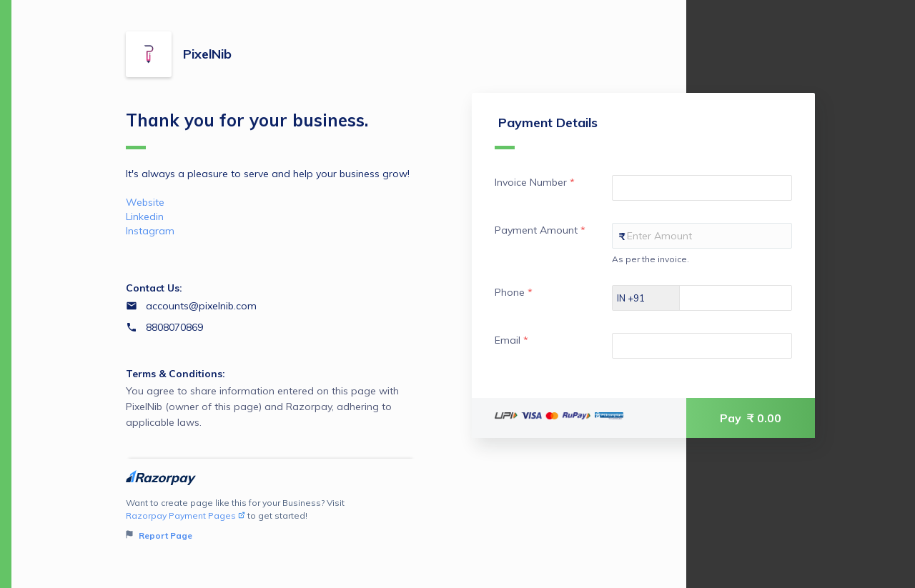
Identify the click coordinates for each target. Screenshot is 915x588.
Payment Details (546, 132)
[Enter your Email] (702, 346)
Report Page (159, 535)
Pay (751, 418)
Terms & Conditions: (175, 374)
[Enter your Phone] (748, 298)
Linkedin (145, 216)
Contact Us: (154, 288)
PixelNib (207, 54)
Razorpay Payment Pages (186, 515)
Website (145, 202)
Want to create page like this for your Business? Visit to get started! (271, 520)
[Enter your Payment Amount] (702, 236)
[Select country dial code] (646, 298)
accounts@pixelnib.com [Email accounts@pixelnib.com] (201, 306)
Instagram (150, 231)
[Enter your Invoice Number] (702, 188)
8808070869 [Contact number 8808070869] (174, 327)
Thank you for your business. (247, 129)
